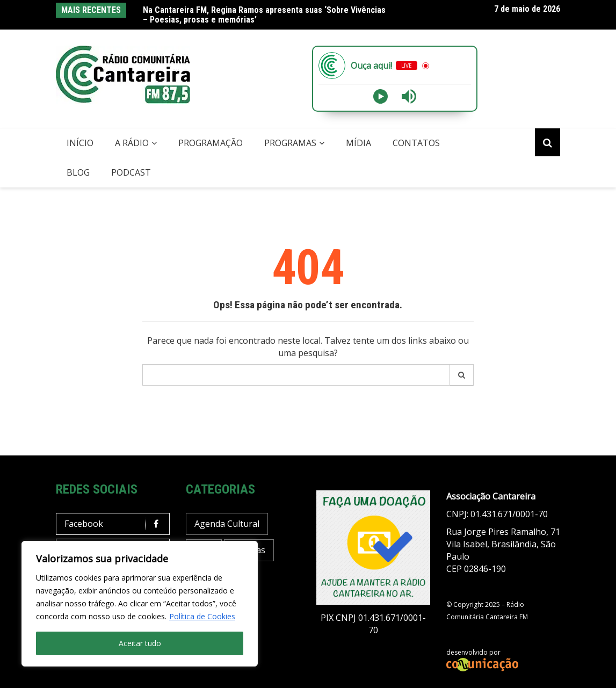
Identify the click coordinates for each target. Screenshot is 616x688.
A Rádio (132, 143)
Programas (290, 143)
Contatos (416, 143)
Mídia (358, 143)
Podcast (131, 172)
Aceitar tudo (140, 643)
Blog (78, 172)
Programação (211, 143)
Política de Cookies (202, 616)
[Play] (381, 96)
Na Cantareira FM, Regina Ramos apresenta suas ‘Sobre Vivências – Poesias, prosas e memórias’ (264, 15)
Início (80, 143)
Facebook (116, 524)
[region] (140, 604)
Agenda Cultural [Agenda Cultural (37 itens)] (227, 524)
